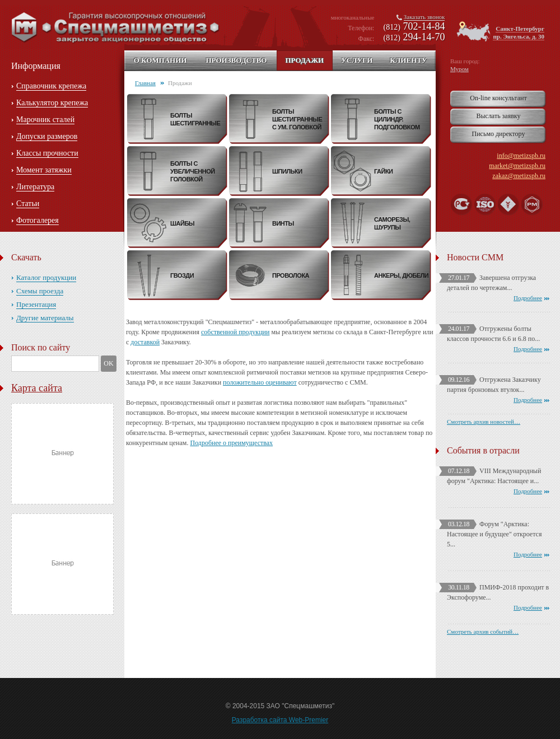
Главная (145, 83)
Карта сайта (37, 388)
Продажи (304, 60)
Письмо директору (499, 134)
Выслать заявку (498, 116)
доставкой (145, 342)
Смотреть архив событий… (483, 632)
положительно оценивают (260, 382)
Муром (459, 69)
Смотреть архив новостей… (484, 422)
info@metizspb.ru (521, 156)
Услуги (357, 60)
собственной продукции (235, 332)
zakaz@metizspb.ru (519, 176)
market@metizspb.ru (517, 166)
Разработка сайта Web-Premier (280, 720)
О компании (160, 60)
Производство (236, 60)
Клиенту (408, 60)
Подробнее (528, 298)
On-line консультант (498, 98)
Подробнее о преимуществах (231, 443)
